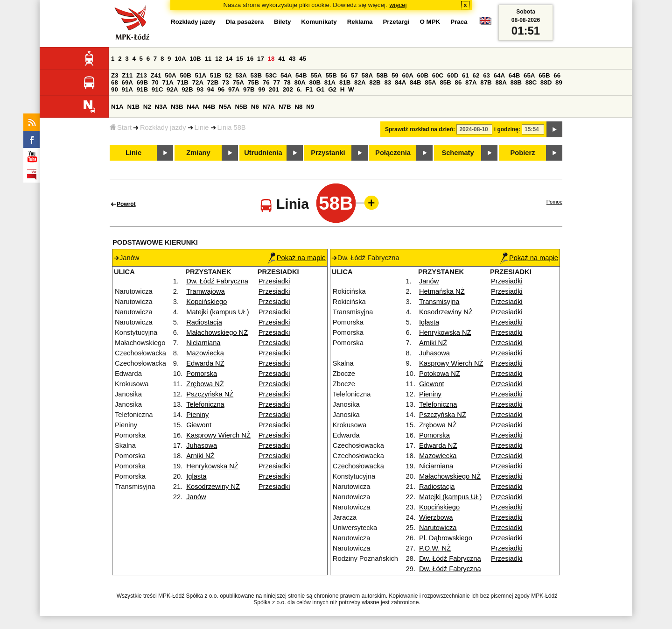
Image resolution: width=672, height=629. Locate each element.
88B (516, 82)
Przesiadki (274, 281)
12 (219, 59)
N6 (255, 107)
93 (200, 89)
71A (168, 82)
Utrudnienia (263, 153)
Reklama (360, 22)
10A (180, 59)
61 (465, 75)
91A (127, 89)
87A (471, 82)
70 (155, 82)
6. (299, 89)
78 (287, 82)
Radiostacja (204, 322)
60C (438, 75)
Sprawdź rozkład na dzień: (420, 129)
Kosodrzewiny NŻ (213, 487)
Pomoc (554, 202)
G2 (332, 89)
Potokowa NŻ (440, 374)
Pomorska (202, 374)
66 (557, 75)
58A (367, 75)
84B (415, 82)
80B (315, 82)
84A (400, 82)
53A (241, 75)
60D (453, 75)
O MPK (430, 22)
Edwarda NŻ (205, 363)
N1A (117, 107)
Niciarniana (203, 343)
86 (458, 82)
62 (476, 75)
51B (216, 75)
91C (157, 89)
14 (229, 59)
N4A (193, 107)
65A (529, 75)
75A (238, 82)
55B (331, 75)
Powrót (126, 204)
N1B (133, 107)
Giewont (199, 425)
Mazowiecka (205, 353)
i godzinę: (507, 129)
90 (115, 89)
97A (234, 89)
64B (514, 75)
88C (531, 82)
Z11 (127, 75)
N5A (225, 107)
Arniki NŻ (200, 456)
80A (300, 82)
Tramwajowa (206, 291)
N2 (147, 107)
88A (501, 82)
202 (288, 89)
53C (271, 75)
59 (395, 75)
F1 (309, 89)
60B (423, 75)
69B (142, 82)
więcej (398, 5)
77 (276, 82)
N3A (161, 107)
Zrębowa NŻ (205, 384)
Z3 (115, 75)
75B (253, 82)
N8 (298, 107)
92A (172, 89)
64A (499, 75)
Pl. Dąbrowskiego (446, 538)
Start (121, 127)
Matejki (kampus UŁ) (217, 312)
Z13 (142, 75)
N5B (241, 107)
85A (430, 82)
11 (208, 59)
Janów (196, 497)
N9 (310, 107)
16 (250, 59)
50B (185, 75)
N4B (209, 107)
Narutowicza (438, 528)
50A (170, 75)
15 (240, 59)
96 (221, 89)
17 (261, 59)
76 (266, 82)
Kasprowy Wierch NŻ (218, 435)
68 (115, 82)
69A (127, 82)
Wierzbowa (436, 517)
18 (271, 59)
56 (344, 75)
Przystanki (328, 153)
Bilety (282, 22)
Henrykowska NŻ (212, 466)
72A (198, 82)
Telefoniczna (205, 404)
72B (213, 82)
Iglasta (196, 476)
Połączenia (393, 153)
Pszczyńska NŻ (210, 394)
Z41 (156, 75)
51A (201, 75)
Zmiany (198, 153)
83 (388, 82)
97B (249, 89)
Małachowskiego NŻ (217, 332)
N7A (269, 107)
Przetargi (396, 22)
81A (330, 82)
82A (360, 82)
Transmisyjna (439, 302)
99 (262, 89)
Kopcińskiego (206, 302)
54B (301, 75)
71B (183, 82)
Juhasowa (202, 445)
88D (546, 82)
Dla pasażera (245, 22)
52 (228, 75)
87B (486, 82)
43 (292, 59)
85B (445, 82)
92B (187, 89)
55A (316, 75)
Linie (202, 127)
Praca (459, 22)
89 (559, 82)
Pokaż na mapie (297, 258)
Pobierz (523, 153)
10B (195, 59)
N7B (285, 107)
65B (544, 75)
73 (226, 82)
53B (256, 75)
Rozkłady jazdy (163, 127)
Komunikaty (319, 22)
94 (211, 89)
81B (345, 82)
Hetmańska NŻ (442, 291)
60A (407, 75)
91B (142, 89)
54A (286, 75)
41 (282, 59)
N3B (177, 107)
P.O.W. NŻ (435, 548)
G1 (321, 89)
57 (354, 75)
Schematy (458, 153)
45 (303, 59)
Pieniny (197, 415)
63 (486, 75)
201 (274, 89)
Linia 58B (232, 127)
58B (382, 75)
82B (375, 82)
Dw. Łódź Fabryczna (217, 281)
